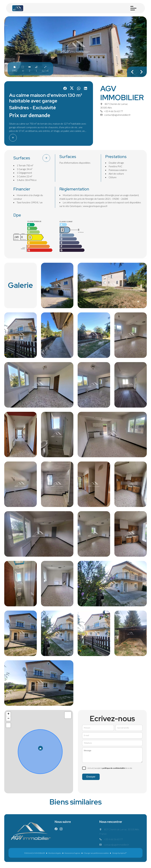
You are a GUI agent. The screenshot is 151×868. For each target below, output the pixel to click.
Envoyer (91, 777)
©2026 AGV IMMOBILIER (35, 853)
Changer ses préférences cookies (96, 853)
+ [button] (8, 714)
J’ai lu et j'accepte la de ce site (110, 768)
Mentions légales (55, 853)
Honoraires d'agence (72, 853)
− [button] (8, 719)
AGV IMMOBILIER (122, 93)
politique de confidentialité (114, 768)
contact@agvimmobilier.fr (117, 115)
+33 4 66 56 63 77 (114, 111)
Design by (119, 853)
